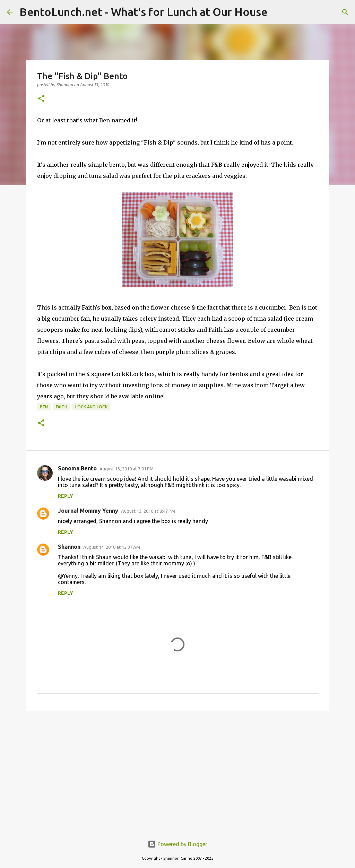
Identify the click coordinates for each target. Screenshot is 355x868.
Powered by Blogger (177, 844)
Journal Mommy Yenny (88, 511)
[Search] (345, 12)
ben (44, 407)
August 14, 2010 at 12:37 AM (112, 547)
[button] (41, 99)
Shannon (69, 547)
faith (62, 407)
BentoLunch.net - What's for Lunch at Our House (144, 12)
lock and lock (91, 407)
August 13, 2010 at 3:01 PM (127, 469)
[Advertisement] (177, 770)
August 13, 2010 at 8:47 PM (148, 511)
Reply (66, 496)
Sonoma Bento (77, 468)
